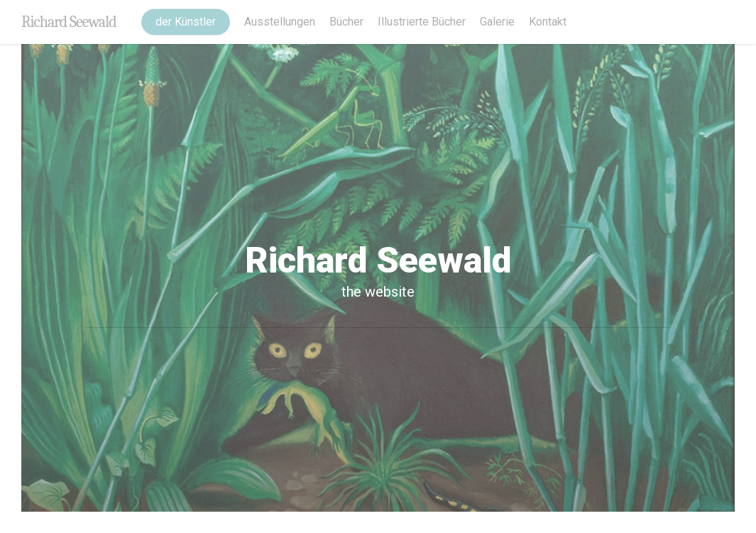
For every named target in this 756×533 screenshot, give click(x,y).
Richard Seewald (69, 22)
